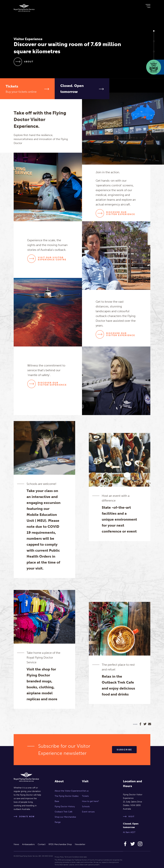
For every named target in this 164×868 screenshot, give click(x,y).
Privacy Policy (59, 857)
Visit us (85, 791)
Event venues (88, 812)
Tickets (85, 796)
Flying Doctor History (65, 807)
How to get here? (90, 801)
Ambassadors (28, 844)
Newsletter (80, 844)
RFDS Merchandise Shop (60, 844)
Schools (86, 807)
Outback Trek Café (64, 812)
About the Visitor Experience (68, 791)
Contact (42, 844)
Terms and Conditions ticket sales (76, 857)
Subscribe (124, 750)
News (16, 844)
